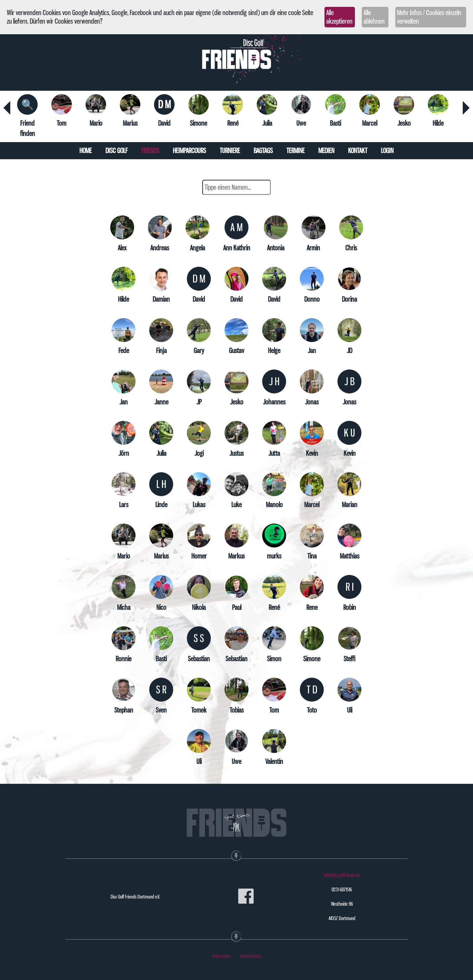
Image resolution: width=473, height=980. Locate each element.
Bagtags (263, 151)
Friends (150, 151)
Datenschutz (251, 956)
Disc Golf (117, 151)
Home (86, 151)
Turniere (230, 151)
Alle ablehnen (374, 17)
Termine (296, 151)
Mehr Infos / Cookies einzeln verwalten (429, 17)
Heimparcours (189, 151)
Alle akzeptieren (339, 17)
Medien (326, 151)
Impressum (221, 956)
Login (387, 151)
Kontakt (358, 151)
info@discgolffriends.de (342, 875)
